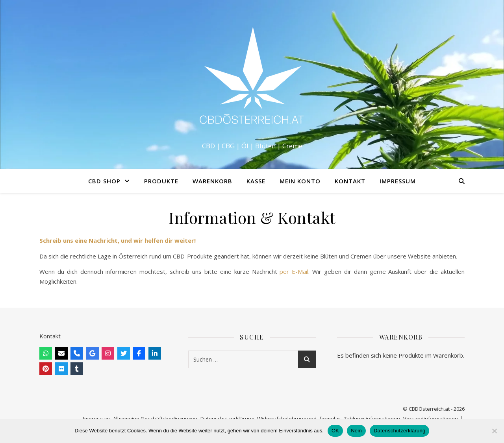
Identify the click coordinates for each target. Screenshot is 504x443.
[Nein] (494, 431)
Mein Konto (300, 181)
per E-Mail (294, 271)
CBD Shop (104, 181)
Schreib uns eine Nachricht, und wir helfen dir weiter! (118, 240)
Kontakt (350, 181)
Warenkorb (212, 181)
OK (335, 431)
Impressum (398, 181)
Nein (356, 431)
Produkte (161, 181)
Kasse (256, 181)
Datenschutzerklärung (399, 431)
